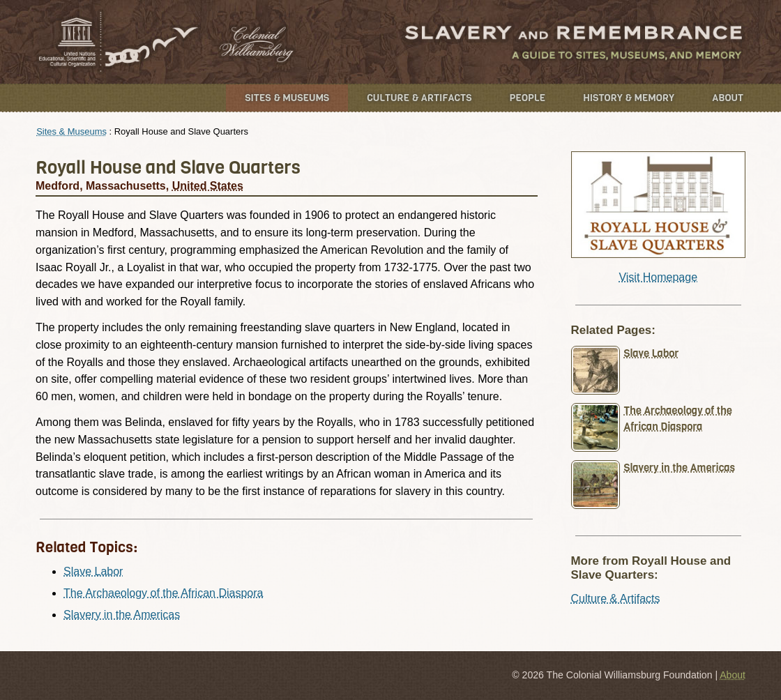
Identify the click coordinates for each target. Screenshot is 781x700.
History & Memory (629, 98)
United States (208, 186)
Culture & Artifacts (419, 98)
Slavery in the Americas (122, 615)
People (528, 98)
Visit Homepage (658, 277)
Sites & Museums (287, 98)
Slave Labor (93, 571)
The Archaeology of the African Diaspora (163, 593)
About (728, 98)
